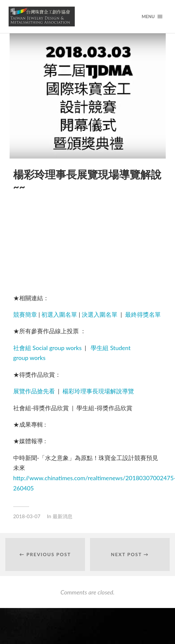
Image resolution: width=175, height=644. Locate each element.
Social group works (57, 348)
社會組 (22, 348)
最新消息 (63, 516)
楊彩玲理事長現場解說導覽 (98, 391)
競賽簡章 (25, 314)
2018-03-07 (27, 516)
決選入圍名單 (100, 314)
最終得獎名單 (143, 314)
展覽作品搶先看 (34, 391)
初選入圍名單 (59, 314)
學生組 (100, 348)
